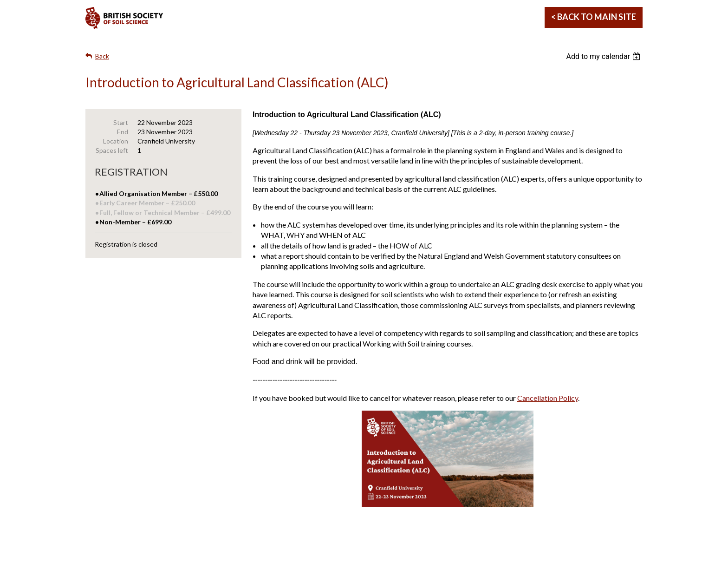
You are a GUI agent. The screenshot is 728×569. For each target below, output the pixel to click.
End (123, 132)
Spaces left (112, 150)
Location (116, 141)
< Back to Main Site (594, 17)
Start (121, 122)
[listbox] (604, 56)
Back (102, 56)
